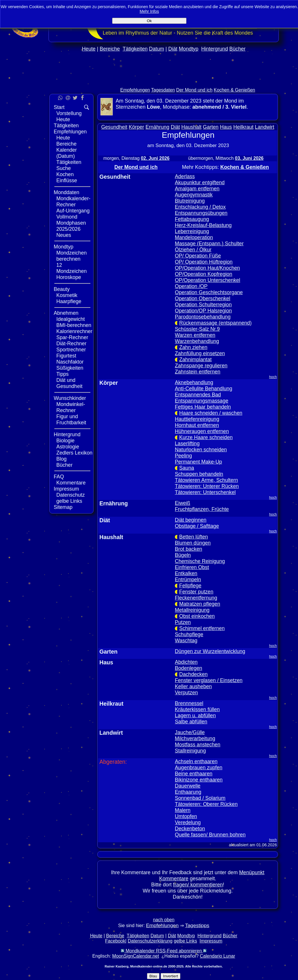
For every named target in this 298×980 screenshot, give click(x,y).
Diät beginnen (191, 520)
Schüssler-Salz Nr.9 (197, 329)
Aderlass (185, 176)
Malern (183, 810)
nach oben (164, 920)
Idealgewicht (71, 319)
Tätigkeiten (135, 49)
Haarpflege (69, 301)
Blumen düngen (193, 543)
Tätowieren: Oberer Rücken (206, 804)
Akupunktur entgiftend (200, 183)
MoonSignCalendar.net (135, 956)
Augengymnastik (194, 195)
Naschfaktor (70, 362)
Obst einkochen (197, 616)
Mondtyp (188, 49)
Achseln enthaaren (196, 761)
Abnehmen (66, 313)
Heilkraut (243, 127)
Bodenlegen (189, 668)
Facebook (115, 941)
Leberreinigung (192, 231)
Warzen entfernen (195, 335)
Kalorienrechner (74, 331)
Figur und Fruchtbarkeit (71, 420)
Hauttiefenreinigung (197, 419)
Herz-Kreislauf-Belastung (203, 225)
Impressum (66, 489)
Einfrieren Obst (192, 567)
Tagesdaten (163, 90)
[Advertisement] (164, 82)
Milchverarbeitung (195, 738)
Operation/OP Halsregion (203, 311)
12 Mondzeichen (72, 268)
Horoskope (69, 277)
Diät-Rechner (71, 344)
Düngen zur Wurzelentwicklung (210, 651)
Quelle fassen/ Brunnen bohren (210, 835)
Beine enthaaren (194, 774)
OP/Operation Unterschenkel (208, 280)
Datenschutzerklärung (150, 941)
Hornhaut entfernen (197, 425)
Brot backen (189, 549)
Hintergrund (215, 49)
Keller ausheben (193, 686)
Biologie (65, 441)
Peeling (183, 456)
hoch (273, 377)
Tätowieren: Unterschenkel (205, 492)
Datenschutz (71, 495)
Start (59, 107)
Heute (89, 49)
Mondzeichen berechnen (72, 256)
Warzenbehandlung (197, 341)
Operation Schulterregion (203, 305)
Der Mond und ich (194, 90)
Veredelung (188, 822)
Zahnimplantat (195, 360)
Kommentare (71, 483)
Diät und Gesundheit (69, 383)
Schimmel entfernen (202, 628)
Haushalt (191, 127)
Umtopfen (186, 816)
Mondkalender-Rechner (73, 202)
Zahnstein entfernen (198, 372)
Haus (226, 127)
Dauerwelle (188, 786)
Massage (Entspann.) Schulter (209, 244)
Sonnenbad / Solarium (200, 798)
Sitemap (63, 507)
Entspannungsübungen (201, 213)
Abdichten (186, 662)
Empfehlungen (135, 90)
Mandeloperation (194, 237)
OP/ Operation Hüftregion (204, 262)
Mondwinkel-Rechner (71, 407)
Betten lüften (194, 537)
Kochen (65, 174)
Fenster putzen (196, 592)
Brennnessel (189, 703)
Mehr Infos (149, 11)
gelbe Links (69, 501)
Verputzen (186, 693)
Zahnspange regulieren (201, 366)
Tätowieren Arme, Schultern (206, 480)
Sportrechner (71, 350)
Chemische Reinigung (200, 561)
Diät (173, 49)
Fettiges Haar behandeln (203, 407)
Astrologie (68, 447)
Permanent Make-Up (198, 462)
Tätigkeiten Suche (69, 165)
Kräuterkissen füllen (197, 709)
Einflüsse (67, 180)
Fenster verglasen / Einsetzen (209, 680)
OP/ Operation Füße (198, 256)
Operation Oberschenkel (203, 298)
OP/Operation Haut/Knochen (207, 268)
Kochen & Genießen (235, 90)
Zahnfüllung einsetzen (200, 353)
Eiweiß (183, 503)
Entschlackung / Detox (200, 207)
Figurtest (66, 356)
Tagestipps (197, 925)
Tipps (62, 374)
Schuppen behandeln (199, 474)
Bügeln (183, 555)
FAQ (59, 477)
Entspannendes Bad (198, 395)
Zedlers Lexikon (74, 453)
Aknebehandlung (194, 382)
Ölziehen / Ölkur (193, 250)
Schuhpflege (189, 634)
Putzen (183, 622)
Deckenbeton (190, 829)
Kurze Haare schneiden (206, 437)
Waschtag (186, 641)
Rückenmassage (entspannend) (215, 323)
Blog (61, 459)
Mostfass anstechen (198, 745)
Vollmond (67, 217)
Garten (211, 127)
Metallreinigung (192, 610)
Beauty (62, 289)
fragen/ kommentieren (198, 885)
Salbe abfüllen (191, 722)
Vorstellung (69, 113)
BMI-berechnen (74, 325)
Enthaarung (188, 792)
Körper (136, 127)
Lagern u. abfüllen (195, 716)
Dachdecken (193, 674)
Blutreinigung (190, 201)
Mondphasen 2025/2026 (71, 226)
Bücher (238, 49)
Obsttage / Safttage (197, 526)
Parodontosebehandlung (203, 317)
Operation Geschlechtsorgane (209, 292)
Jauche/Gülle (190, 732)
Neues (64, 235)
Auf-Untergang (73, 211)
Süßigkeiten (70, 368)
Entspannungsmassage (202, 401)
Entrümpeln (188, 580)
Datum (157, 49)
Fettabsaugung (192, 219)
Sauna (187, 468)
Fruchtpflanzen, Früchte (202, 509)
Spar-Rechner (72, 337)
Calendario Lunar (217, 956)
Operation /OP (191, 286)
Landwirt (265, 127)
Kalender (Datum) (67, 153)
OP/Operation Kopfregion (204, 274)
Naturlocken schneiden (201, 450)
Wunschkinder (70, 398)
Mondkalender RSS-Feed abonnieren (164, 951)
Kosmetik (67, 295)
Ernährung (157, 127)
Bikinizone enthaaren (199, 780)
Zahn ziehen (193, 347)
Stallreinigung (190, 751)
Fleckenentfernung (196, 598)
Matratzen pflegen (200, 604)
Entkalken (186, 573)
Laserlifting (187, 443)
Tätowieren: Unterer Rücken (207, 486)
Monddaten (67, 192)
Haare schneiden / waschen (211, 413)
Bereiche (110, 49)
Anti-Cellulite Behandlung (204, 389)
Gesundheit (114, 127)
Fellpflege (190, 586)
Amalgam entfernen (197, 189)
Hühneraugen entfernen (202, 431)
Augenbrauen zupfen (199, 768)
